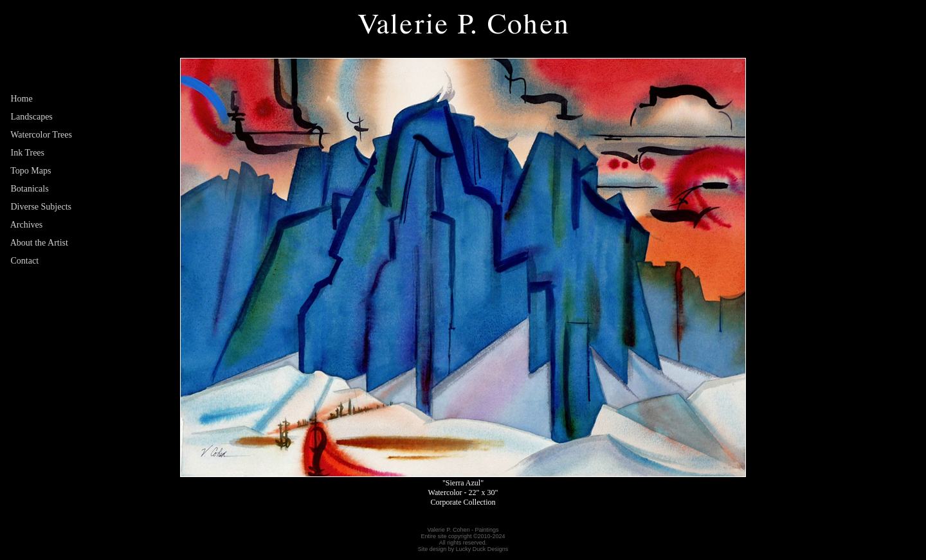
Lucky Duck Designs (482, 549)
